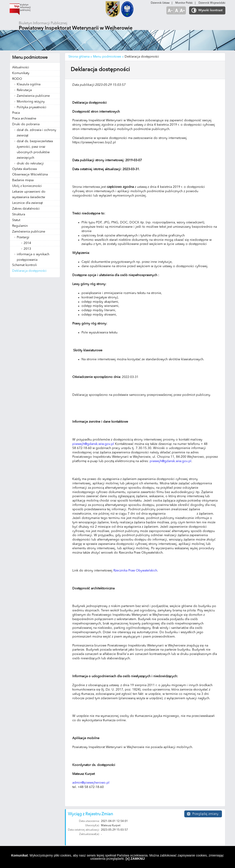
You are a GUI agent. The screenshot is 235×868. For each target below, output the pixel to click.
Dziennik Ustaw (160, 3)
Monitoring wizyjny (31, 102)
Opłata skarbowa (24, 169)
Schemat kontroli (25, 265)
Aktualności (21, 67)
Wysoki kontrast (210, 10)
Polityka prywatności (32, 107)
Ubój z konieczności (27, 186)
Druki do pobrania (26, 124)
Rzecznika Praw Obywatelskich (135, 571)
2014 (27, 243)
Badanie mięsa (23, 180)
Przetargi (23, 237)
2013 (27, 249)
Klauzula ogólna (29, 84)
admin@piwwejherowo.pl (91, 783)
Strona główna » (80, 57)
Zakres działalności (26, 209)
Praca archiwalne (24, 119)
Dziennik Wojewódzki (212, 3)
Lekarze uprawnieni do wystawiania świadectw (29, 194)
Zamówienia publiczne (33, 96)
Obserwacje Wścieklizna (30, 175)
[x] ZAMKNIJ (135, 859)
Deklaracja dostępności (29, 271)
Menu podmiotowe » (108, 57)
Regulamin (20, 226)
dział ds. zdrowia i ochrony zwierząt (36, 133)
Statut (16, 220)
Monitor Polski (184, 3)
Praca (16, 113)
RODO (17, 79)
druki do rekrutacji (30, 164)
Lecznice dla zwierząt (27, 203)
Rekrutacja (24, 90)
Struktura (19, 214)
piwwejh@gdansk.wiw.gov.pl (93, 444)
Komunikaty (21, 73)
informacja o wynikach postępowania (33, 257)
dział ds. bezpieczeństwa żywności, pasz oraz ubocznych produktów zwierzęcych (35, 150)
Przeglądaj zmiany (205, 814)
